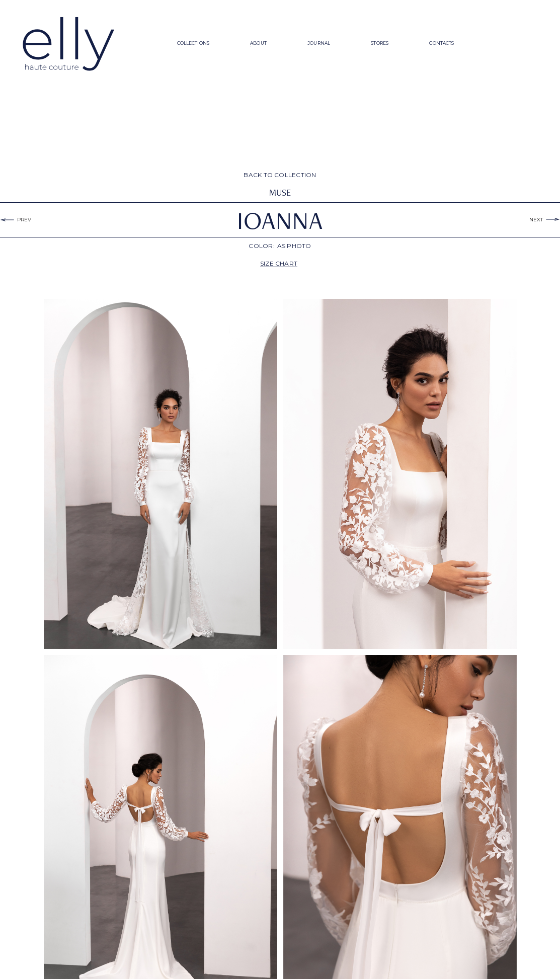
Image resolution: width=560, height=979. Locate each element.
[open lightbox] (161, 474)
